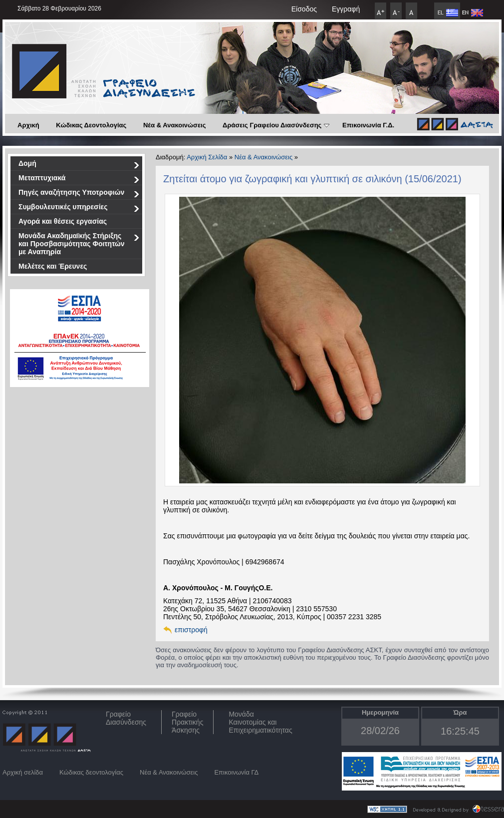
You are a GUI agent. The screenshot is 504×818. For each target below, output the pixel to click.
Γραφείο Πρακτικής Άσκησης (187, 722)
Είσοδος (304, 9)
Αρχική (28, 125)
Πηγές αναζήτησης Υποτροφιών (79, 194)
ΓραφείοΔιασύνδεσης (126, 718)
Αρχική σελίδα (23, 772)
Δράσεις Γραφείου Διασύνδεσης (276, 125)
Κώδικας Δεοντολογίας (91, 125)
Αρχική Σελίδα (207, 157)
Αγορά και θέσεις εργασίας (63, 221)
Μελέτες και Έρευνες (53, 266)
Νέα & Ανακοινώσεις (175, 125)
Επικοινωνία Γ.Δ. (368, 125)
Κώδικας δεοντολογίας (91, 772)
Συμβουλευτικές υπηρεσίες (79, 208)
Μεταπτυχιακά (79, 180)
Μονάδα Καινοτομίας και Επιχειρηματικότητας (260, 722)
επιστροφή (191, 630)
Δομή (79, 165)
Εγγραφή (346, 9)
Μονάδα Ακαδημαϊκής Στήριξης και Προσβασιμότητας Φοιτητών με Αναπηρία (79, 244)
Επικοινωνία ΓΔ (236, 772)
